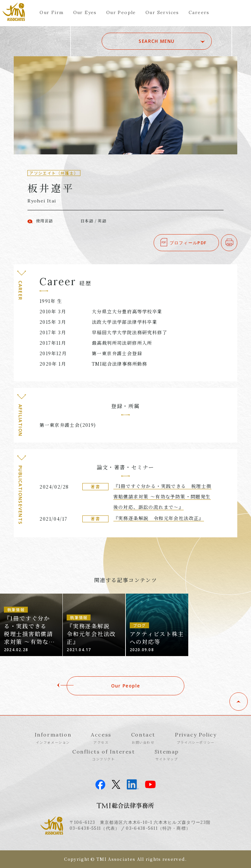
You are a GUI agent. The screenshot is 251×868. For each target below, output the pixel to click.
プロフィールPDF (188, 243)
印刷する (237, 243)
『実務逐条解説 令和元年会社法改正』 (159, 518)
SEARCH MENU (166, 41)
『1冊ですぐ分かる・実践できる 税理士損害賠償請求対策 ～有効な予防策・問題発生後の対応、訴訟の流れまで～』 (162, 496)
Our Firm (51, 12)
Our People (121, 12)
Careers (199, 12)
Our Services (162, 12)
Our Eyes (85, 12)
